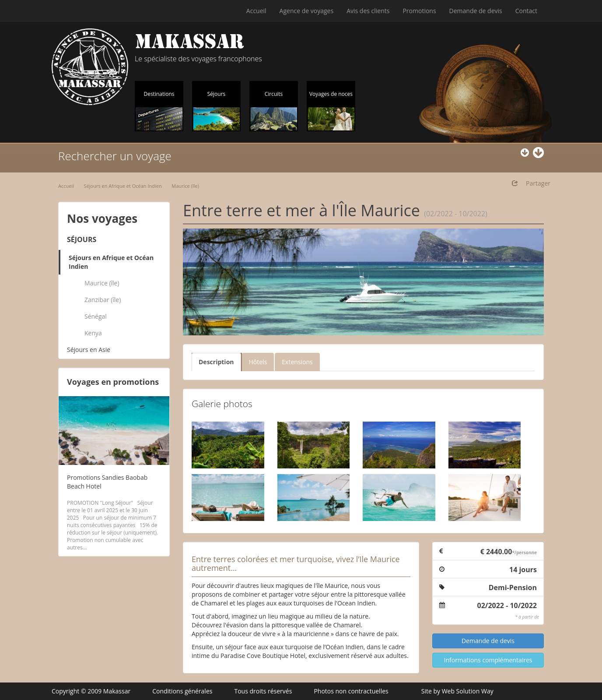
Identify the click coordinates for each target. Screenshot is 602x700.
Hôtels (258, 362)
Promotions (419, 11)
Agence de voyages (307, 11)
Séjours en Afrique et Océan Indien (123, 186)
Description (216, 362)
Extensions (297, 362)
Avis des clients (368, 11)
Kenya (93, 333)
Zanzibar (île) (103, 300)
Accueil (256, 11)
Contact (526, 11)
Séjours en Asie (89, 350)
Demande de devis (476, 11)
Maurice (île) (185, 186)
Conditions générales (182, 691)
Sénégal (96, 316)
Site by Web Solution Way (457, 691)
